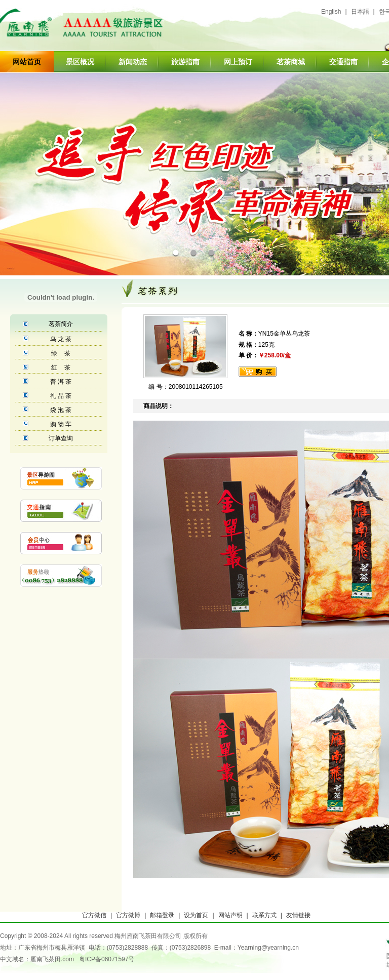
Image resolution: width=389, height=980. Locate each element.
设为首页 (196, 915)
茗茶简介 (61, 324)
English (331, 12)
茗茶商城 (291, 62)
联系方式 (264, 915)
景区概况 (80, 62)
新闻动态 (133, 62)
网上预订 (238, 62)
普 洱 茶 (61, 382)
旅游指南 (185, 62)
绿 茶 (61, 353)
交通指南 (343, 62)
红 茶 (61, 367)
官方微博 (128, 915)
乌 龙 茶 (61, 339)
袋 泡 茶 (61, 410)
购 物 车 (61, 424)
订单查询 (61, 438)
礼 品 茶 (61, 396)
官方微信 (94, 915)
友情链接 (298, 915)
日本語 (360, 12)
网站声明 (230, 915)
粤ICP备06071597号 (107, 959)
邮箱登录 (162, 915)
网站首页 (27, 62)
